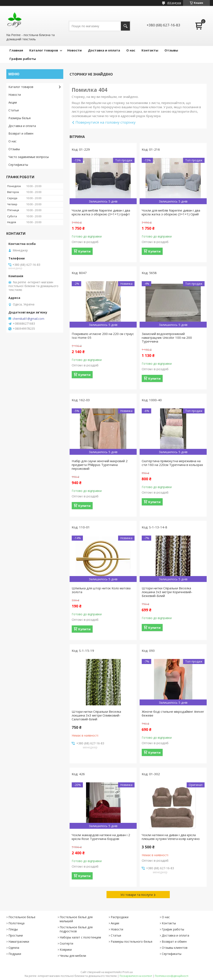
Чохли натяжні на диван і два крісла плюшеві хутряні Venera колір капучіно (171, 837)
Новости (74, 50)
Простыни (16, 935)
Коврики (66, 950)
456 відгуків (174, 3)
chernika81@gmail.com (28, 319)
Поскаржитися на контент (136, 976)
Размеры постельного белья (131, 942)
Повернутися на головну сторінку (106, 122)
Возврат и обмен (21, 133)
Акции (13, 102)
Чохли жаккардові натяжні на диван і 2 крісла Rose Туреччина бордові (101, 837)
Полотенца (16, 923)
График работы (23, 59)
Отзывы (171, 50)
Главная (16, 50)
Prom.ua (128, 972)
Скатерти (66, 943)
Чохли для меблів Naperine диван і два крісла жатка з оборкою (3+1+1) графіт (101, 212)
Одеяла (14, 948)
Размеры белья (20, 118)
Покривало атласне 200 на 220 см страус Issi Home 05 (103, 336)
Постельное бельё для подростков (76, 929)
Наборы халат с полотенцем (80, 937)
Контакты (150, 50)
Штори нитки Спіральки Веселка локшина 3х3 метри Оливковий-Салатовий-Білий (96, 715)
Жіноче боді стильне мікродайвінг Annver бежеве (173, 713)
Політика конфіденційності (172, 976)
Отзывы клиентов (175, 948)
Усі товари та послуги (137, 895)
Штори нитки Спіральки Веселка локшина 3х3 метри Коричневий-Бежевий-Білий (167, 592)
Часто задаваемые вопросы (29, 157)
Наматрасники (19, 942)
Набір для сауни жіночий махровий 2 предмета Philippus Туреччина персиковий (100, 465)
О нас (131, 50)
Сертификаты (18, 165)
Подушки (15, 954)
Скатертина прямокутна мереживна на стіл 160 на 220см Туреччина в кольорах (172, 463)
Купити (84, 251)
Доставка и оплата (104, 50)
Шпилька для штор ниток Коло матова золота (101, 590)
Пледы (13, 929)
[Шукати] (125, 26)
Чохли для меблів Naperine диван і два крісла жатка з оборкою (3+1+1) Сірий (171, 212)
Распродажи (120, 917)
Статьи (14, 110)
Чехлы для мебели (73, 956)
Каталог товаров (44, 50)
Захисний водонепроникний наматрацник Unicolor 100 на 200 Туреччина (167, 337)
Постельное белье (22, 917)
